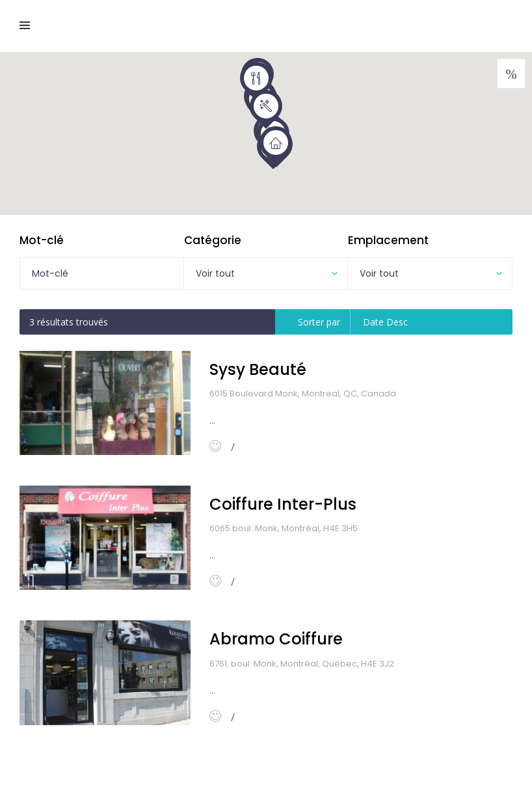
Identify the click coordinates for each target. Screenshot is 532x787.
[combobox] (266, 273)
